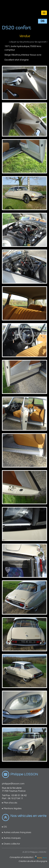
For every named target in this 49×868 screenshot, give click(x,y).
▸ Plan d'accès (10, 803)
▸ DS (4, 827)
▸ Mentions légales (12, 808)
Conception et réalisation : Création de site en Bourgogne (28, 859)
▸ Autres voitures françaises (17, 832)
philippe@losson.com (13, 784)
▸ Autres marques (11, 838)
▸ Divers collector (11, 844)
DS (43, 21)
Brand (24, 8)
